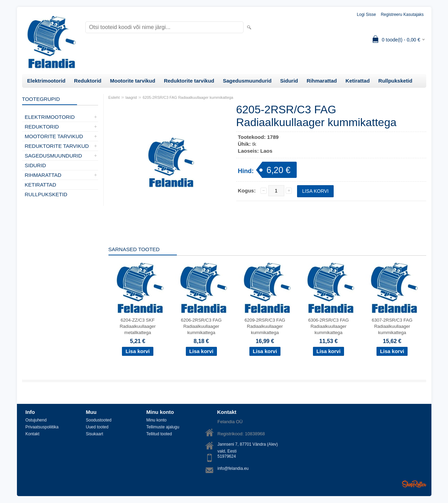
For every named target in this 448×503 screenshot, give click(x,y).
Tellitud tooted (159, 434)
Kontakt (33, 434)
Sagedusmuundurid (247, 81)
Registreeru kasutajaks (402, 15)
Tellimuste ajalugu (163, 427)
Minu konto (157, 420)
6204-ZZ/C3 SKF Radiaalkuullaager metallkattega (137, 326)
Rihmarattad (322, 81)
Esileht (114, 97)
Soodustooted (99, 420)
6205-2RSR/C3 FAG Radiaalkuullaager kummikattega (188, 97)
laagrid (131, 97)
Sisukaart (95, 434)
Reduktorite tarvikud (189, 81)
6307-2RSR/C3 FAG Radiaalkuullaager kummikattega (392, 326)
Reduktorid (88, 81)
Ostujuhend (36, 420)
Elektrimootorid (46, 81)
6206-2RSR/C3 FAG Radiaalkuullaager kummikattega (201, 326)
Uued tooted (97, 427)
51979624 (227, 456)
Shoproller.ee (414, 484)
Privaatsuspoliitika (42, 427)
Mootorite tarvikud (133, 81)
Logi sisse (366, 15)
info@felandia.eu (233, 468)
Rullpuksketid (395, 81)
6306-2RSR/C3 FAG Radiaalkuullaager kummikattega (328, 326)
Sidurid (289, 81)
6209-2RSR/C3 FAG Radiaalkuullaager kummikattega (265, 326)
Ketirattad (358, 81)
